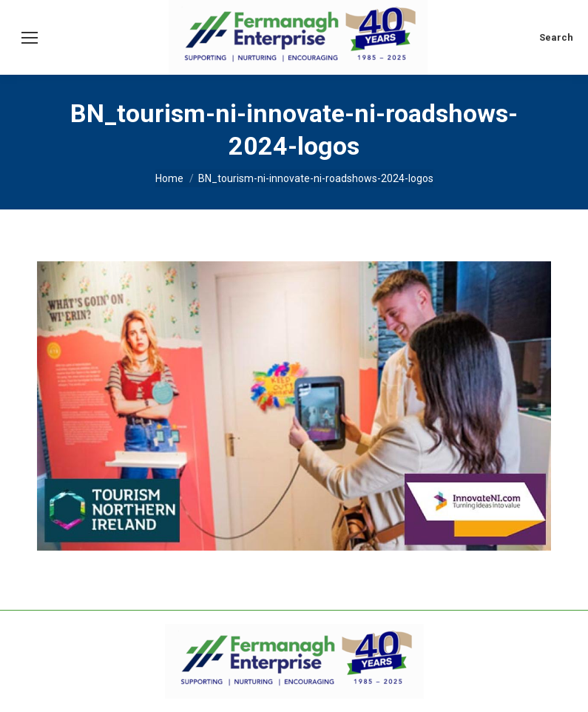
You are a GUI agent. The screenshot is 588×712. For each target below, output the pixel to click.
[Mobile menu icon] (30, 38)
